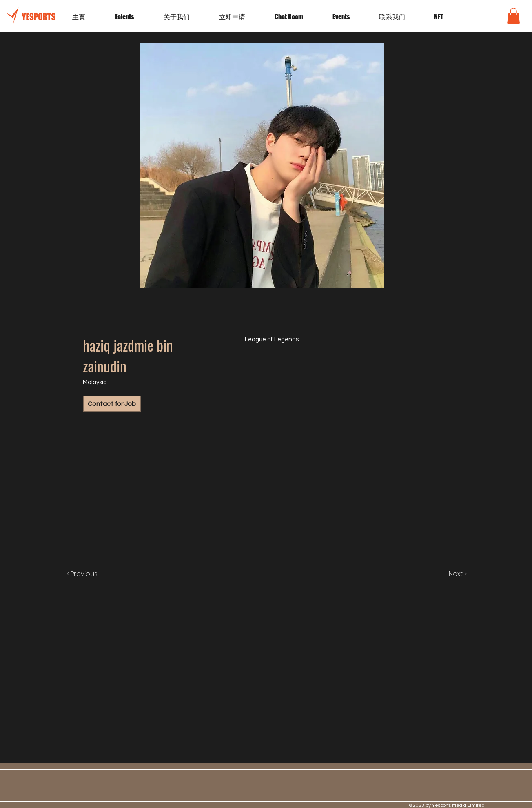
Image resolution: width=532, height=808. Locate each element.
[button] (350, 17)
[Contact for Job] (112, 404)
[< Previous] (90, 574)
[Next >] (449, 574)
